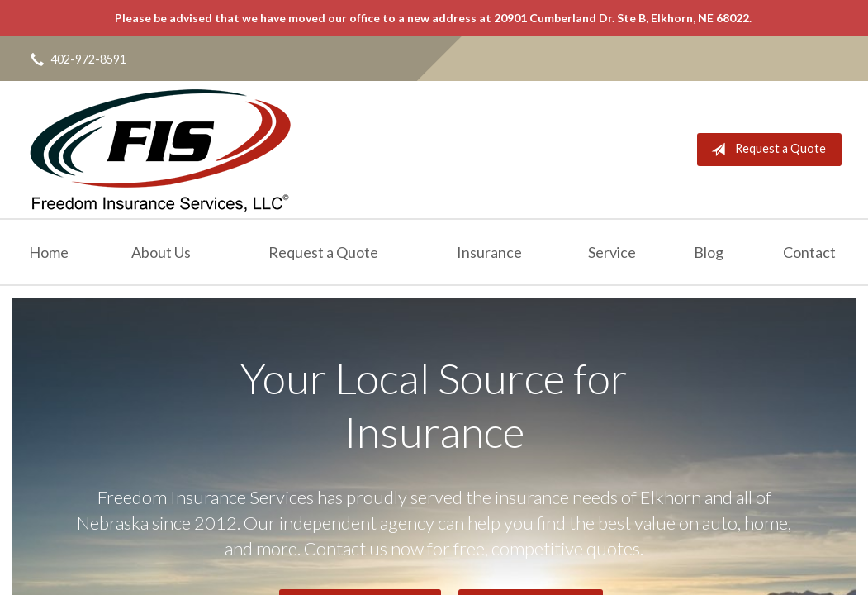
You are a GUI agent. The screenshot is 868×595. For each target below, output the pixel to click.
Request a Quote (765, 150)
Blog (709, 252)
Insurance (489, 252)
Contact (809, 252)
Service (612, 252)
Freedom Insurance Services (160, 150)
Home (49, 252)
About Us (161, 252)
